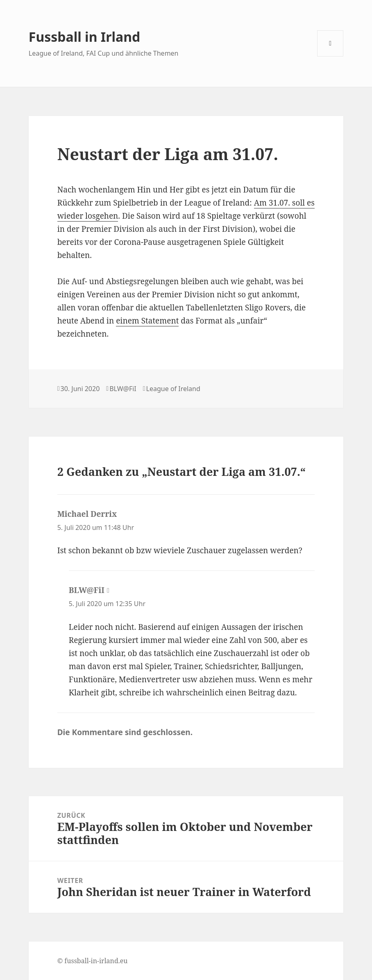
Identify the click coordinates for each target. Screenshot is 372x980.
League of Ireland (173, 389)
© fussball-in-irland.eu (93, 961)
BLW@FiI (123, 389)
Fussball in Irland (84, 37)
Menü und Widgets (330, 56)
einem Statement (147, 321)
